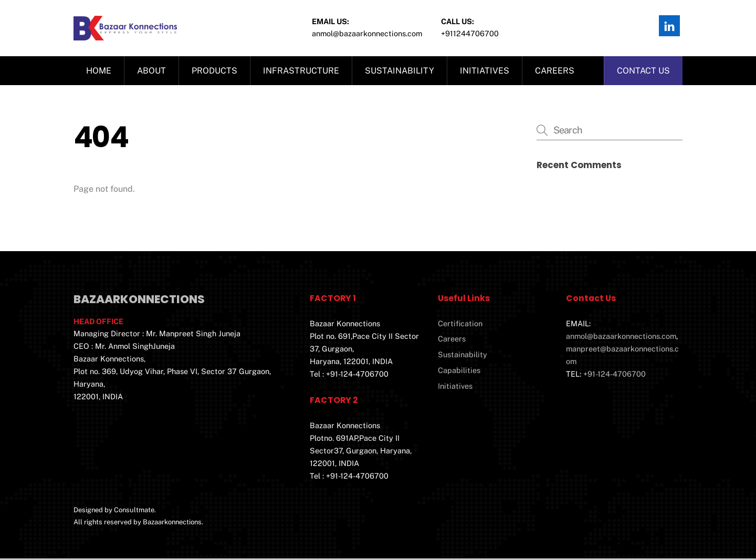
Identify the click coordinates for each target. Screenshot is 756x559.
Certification (460, 324)
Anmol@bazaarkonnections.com (367, 33)
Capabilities (459, 371)
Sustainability (400, 71)
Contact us (643, 71)
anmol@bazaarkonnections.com (621, 337)
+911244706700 (470, 33)
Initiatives (485, 71)
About (151, 71)
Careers (555, 71)
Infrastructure (301, 71)
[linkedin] (669, 25)
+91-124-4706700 (615, 374)
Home (99, 71)
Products (214, 71)
